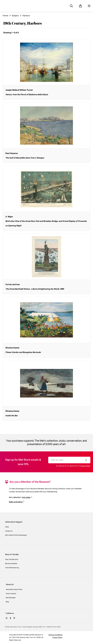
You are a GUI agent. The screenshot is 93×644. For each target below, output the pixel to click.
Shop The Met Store (12, 560)
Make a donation (16, 502)
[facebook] (10, 618)
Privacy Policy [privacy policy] (57, 637)
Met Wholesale (11, 598)
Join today (26, 497)
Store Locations (11, 594)
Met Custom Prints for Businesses (16, 535)
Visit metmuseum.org (12, 568)
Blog (7, 602)
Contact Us (9, 531)
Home (5, 16)
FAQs (7, 527)
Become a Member (11, 564)
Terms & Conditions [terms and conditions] (55, 635)
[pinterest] (14, 618)
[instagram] (7, 618)
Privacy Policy (85, 466)
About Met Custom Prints (14, 590)
